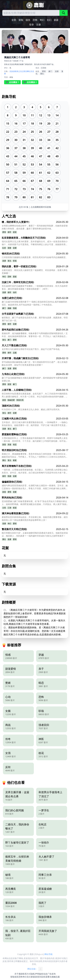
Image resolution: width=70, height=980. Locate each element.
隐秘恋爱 (11, 400)
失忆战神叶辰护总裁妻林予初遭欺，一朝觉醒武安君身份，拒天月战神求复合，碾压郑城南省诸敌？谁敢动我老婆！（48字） (35, 287)
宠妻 (9, 248)
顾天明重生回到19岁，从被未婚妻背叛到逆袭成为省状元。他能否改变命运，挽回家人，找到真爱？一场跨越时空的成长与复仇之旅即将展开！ (35, 534)
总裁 (15, 353)
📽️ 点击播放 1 (12, 82)
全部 (14, 20)
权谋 (15, 508)
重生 (42, 74)
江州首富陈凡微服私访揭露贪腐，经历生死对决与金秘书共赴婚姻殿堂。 (35, 257)
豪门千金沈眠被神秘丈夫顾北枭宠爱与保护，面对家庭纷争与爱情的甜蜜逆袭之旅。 (35, 379)
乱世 (4, 248)
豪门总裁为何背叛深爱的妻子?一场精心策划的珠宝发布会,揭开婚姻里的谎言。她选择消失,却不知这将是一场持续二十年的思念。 (34, 303)
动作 (15, 292)
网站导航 (49, 954)
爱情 (44, 71)
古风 (4, 508)
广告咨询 (51, 974)
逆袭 (57, 71)
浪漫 (9, 445)
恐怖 (35, 20)
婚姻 (9, 308)
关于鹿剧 (19, 974)
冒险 (21, 20)
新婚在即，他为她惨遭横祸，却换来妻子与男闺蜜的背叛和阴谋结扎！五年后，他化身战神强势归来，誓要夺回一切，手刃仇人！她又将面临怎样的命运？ (35, 335)
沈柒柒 (12, 71)
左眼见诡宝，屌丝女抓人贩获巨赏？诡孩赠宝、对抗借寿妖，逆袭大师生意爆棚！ (35, 272)
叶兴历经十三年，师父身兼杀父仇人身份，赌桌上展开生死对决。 (32, 409)
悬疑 (15, 277)
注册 (39, 25)
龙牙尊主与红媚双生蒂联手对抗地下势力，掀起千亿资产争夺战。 (32, 349)
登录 (31, 25)
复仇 (9, 261)
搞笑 (28, 20)
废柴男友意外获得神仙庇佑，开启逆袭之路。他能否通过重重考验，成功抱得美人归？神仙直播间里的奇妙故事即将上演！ (35, 519)
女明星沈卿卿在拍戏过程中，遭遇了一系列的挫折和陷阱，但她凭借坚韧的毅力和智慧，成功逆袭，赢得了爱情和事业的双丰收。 (35, 227)
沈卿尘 (28, 71)
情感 (15, 308)
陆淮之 (17, 71)
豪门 (50, 71)
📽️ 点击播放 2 (30, 82)
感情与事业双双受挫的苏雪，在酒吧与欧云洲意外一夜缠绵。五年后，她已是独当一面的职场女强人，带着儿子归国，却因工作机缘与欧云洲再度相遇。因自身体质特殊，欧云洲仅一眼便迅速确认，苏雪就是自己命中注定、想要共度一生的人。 (35, 487)
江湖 (9, 508)
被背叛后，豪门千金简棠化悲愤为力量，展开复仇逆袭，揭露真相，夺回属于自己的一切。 (35, 319)
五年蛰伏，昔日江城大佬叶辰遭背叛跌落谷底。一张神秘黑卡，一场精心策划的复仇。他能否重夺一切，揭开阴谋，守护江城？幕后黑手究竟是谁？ (35, 424)
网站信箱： (35, 969)
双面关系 (20, 400)
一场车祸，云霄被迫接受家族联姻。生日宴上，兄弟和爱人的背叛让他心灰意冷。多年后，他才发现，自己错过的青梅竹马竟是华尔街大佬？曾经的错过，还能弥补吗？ (35, 471)
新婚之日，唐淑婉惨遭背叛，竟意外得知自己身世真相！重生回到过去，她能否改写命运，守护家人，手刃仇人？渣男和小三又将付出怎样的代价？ (35, 455)
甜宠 (15, 232)
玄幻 (49, 20)
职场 (15, 261)
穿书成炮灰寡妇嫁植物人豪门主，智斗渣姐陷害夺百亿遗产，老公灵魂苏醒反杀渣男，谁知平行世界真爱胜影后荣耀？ (35, 363)
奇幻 (42, 20)
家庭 (56, 20)
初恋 (15, 445)
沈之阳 (23, 71)
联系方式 (27, 974)
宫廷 (41, 977)
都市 (9, 232)
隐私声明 (35, 974)
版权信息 (43, 974)
